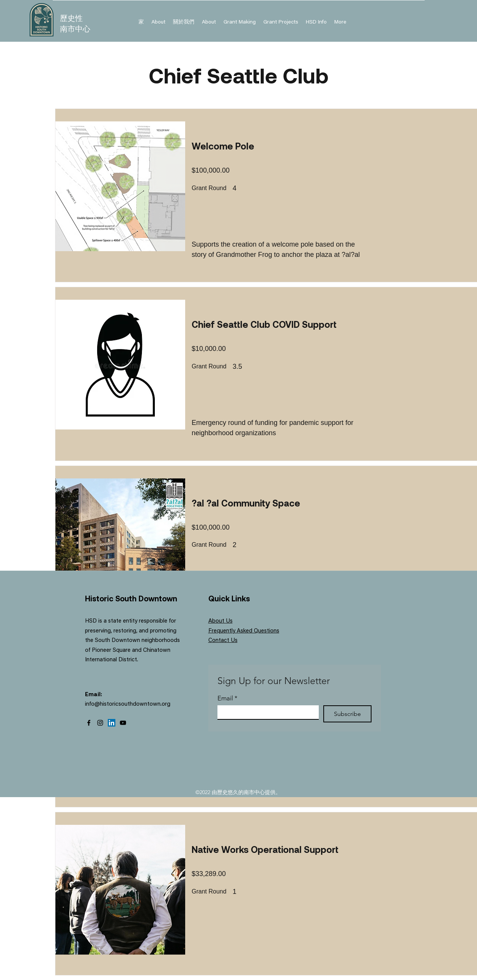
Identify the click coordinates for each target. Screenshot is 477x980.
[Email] (266, 712)
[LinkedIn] (112, 723)
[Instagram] (100, 723)
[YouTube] (123, 723)
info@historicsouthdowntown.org (128, 704)
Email (227, 698)
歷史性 (71, 18)
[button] (316, 22)
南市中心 (75, 28)
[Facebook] (89, 723)
